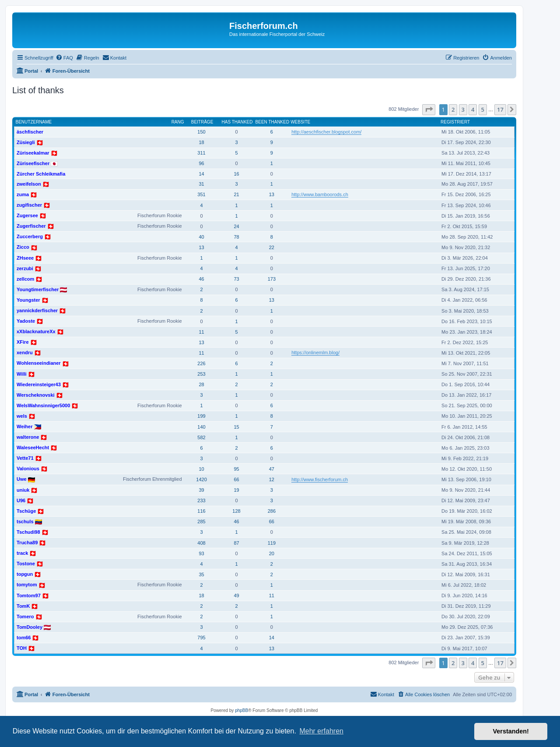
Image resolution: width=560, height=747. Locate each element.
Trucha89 (27, 543)
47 (272, 469)
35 (201, 574)
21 (236, 194)
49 (236, 595)
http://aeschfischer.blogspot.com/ (326, 132)
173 (272, 279)
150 (201, 132)
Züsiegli (26, 142)
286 (272, 511)
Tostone (26, 564)
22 (272, 247)
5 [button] (483, 109)
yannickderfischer (37, 310)
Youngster (28, 300)
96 (201, 163)
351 (201, 194)
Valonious (28, 469)
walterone (28, 437)
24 (236, 226)
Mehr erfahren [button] (321, 731)
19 (236, 490)
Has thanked (237, 122)
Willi (22, 374)
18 (201, 142)
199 (201, 416)
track (22, 553)
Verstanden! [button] (511, 731)
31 (201, 184)
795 (201, 638)
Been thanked (273, 122)
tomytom (27, 585)
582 (201, 437)
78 (236, 237)
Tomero (25, 617)
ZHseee (25, 258)
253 (201, 374)
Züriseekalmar (33, 153)
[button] (429, 109)
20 (272, 553)
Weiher (24, 426)
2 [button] (453, 109)
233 (201, 500)
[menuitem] (64, 58)
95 (236, 469)
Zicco (23, 247)
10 (201, 469)
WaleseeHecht (33, 447)
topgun (25, 574)
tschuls (25, 521)
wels (22, 416)
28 (201, 384)
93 (201, 553)
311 (201, 153)
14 (201, 174)
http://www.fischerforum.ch (320, 479)
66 (236, 479)
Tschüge (26, 511)
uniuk (23, 490)
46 (201, 279)
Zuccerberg (30, 236)
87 (236, 543)
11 (201, 332)
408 (201, 543)
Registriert (455, 122)
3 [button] (463, 109)
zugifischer (29, 205)
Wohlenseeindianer (39, 363)
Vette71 (25, 458)
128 (236, 511)
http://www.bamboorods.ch (320, 194)
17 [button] (500, 109)
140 (201, 427)
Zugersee (27, 215)
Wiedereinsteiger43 (39, 384)
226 (201, 363)
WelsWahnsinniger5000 (43, 405)
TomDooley (30, 627)
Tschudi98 (28, 532)
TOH (22, 648)
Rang (178, 122)
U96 (21, 500)
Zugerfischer (31, 226)
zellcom (25, 279)
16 (236, 174)
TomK (23, 606)
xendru (25, 352)
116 (201, 511)
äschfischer (30, 132)
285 (201, 521)
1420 (201, 479)
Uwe (22, 479)
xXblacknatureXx (36, 331)
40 (201, 237)
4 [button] (473, 109)
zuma (23, 194)
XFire (23, 342)
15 (236, 427)
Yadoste (26, 321)
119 (272, 543)
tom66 (24, 638)
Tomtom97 (29, 595)
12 (272, 479)
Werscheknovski (36, 395)
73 (236, 279)
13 (272, 194)
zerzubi (25, 268)
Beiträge (202, 122)
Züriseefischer (33, 163)
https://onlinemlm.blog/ (315, 352)
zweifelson (29, 184)
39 (201, 490)
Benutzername (34, 122)
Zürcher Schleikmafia (41, 174)
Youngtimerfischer (38, 289)
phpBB (241, 710)
